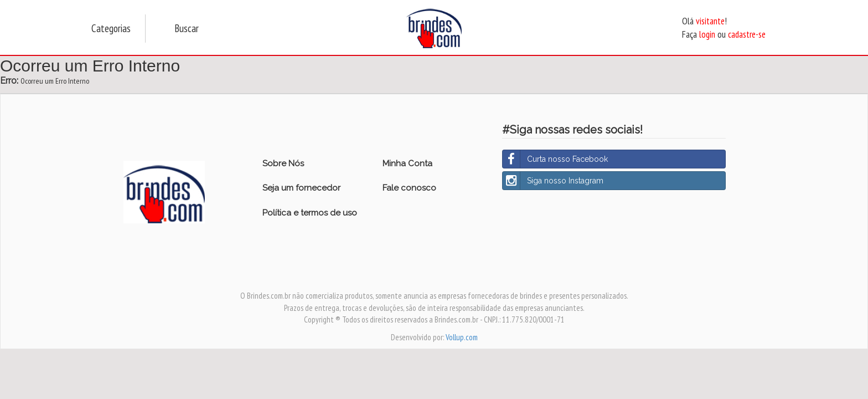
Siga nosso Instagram (553, 181)
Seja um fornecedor (301, 188)
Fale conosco (409, 188)
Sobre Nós (283, 163)
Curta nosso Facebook (555, 159)
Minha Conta (407, 163)
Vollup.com (462, 337)
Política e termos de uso (310, 213)
